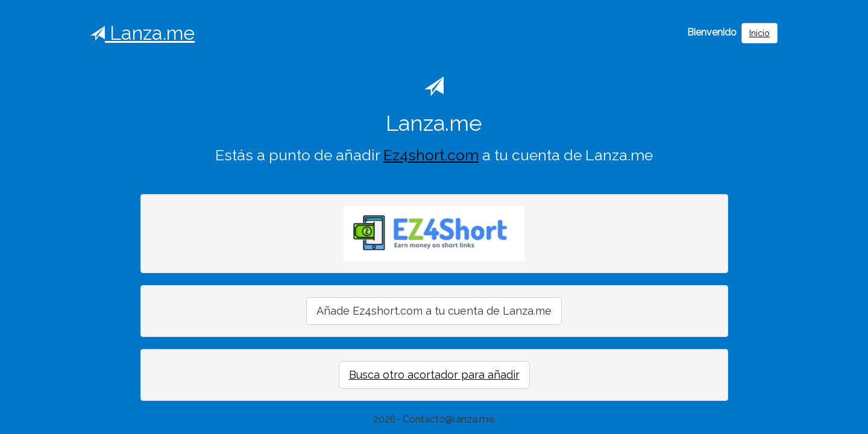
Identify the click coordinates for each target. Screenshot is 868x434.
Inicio (759, 33)
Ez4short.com (431, 155)
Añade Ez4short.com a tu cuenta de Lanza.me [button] (434, 311)
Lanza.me (143, 33)
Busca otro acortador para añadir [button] (434, 375)
